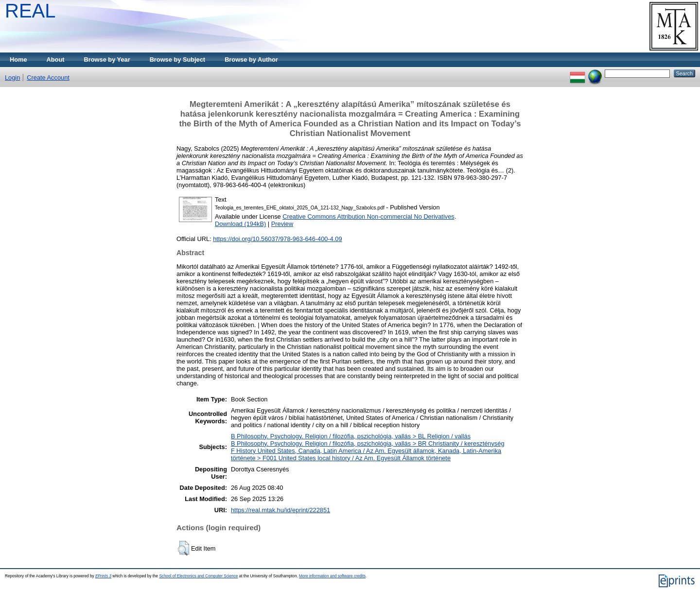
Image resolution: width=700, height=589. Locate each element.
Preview (282, 224)
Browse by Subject (178, 60)
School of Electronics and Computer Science (198, 576)
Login (12, 78)
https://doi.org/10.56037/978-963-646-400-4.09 (277, 239)
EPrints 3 (103, 576)
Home (18, 60)
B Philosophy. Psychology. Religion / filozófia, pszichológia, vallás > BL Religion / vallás (351, 436)
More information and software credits (332, 576)
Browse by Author (251, 60)
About (56, 60)
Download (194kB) (240, 224)
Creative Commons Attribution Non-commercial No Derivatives (368, 217)
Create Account (48, 78)
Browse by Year (107, 60)
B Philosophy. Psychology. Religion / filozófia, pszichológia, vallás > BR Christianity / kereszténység (368, 443)
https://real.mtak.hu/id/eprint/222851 (280, 510)
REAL (30, 11)
